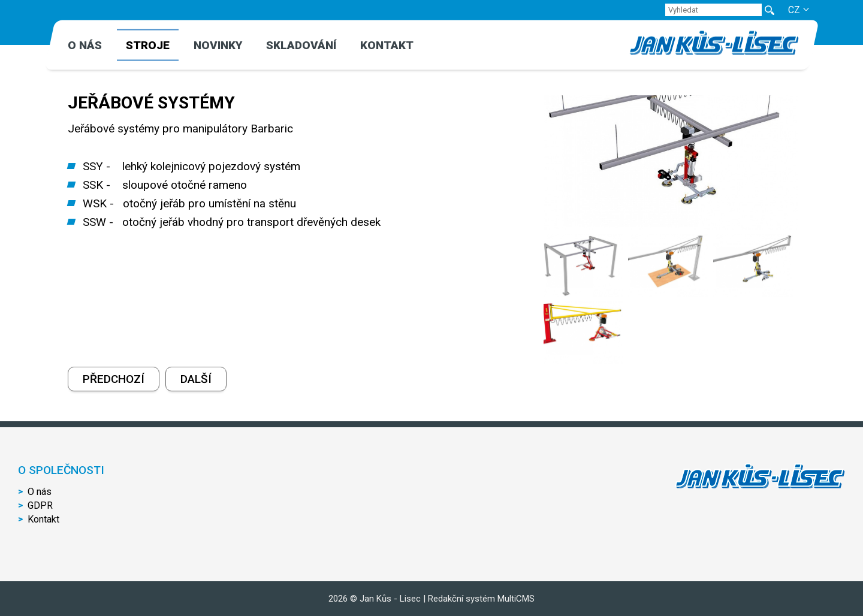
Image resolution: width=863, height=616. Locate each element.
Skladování (301, 45)
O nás (85, 45)
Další (196, 379)
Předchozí (114, 379)
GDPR (40, 505)
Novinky (218, 45)
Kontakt (387, 45)
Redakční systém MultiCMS (481, 599)
